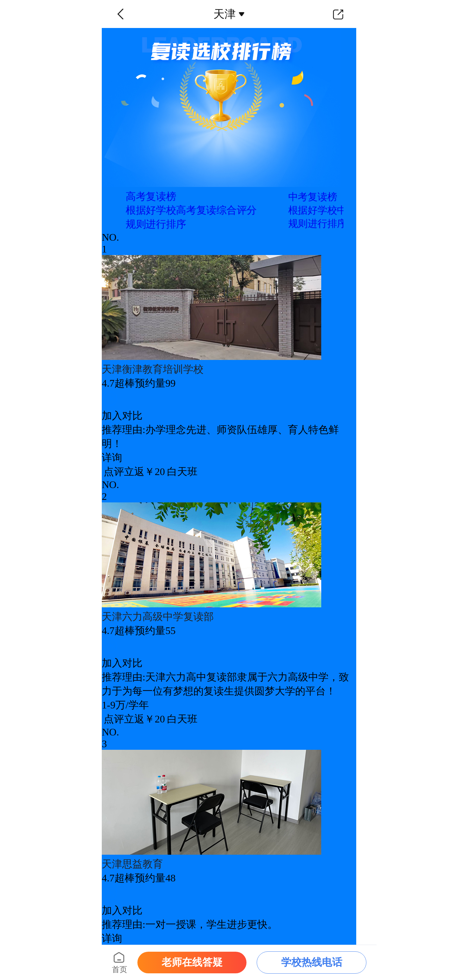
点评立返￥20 (134, 472)
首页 (120, 970)
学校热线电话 (312, 962)
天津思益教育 (132, 864)
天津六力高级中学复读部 (158, 617)
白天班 (182, 472)
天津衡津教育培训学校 (153, 369)
